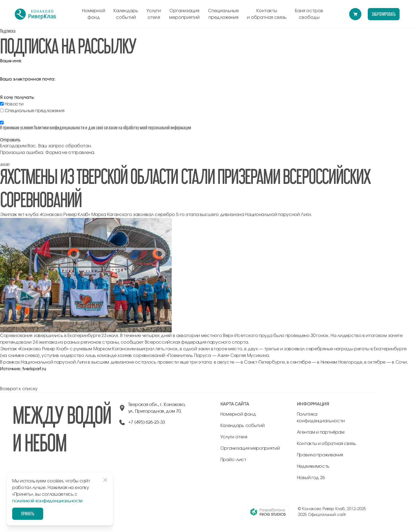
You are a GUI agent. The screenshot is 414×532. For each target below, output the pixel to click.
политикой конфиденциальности (47, 501)
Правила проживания (320, 455)
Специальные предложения (223, 14)
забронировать (384, 14)
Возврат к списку (19, 389)
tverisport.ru (34, 369)
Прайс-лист (233, 460)
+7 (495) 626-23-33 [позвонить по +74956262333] (147, 422)
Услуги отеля (154, 14)
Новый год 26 (311, 478)
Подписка (8, 31)
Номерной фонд (94, 14)
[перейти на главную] (35, 14)
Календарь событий (126, 14)
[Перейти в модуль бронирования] (355, 14)
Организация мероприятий (184, 14)
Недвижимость (313, 466)
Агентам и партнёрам (321, 432)
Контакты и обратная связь (267, 14)
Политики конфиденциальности (59, 128)
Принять (28, 514)
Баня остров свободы (309, 14)
